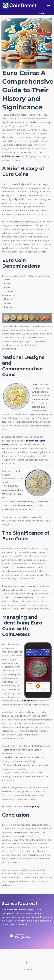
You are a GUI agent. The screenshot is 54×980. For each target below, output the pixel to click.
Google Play (33, 806)
